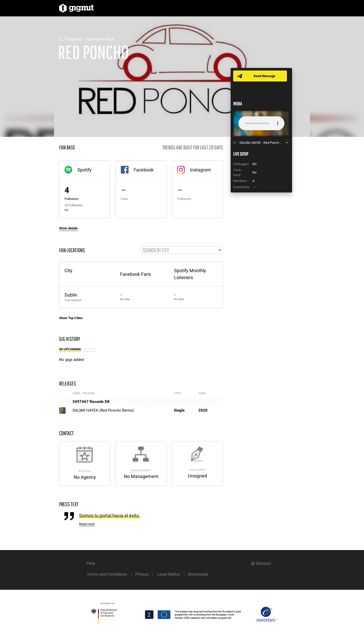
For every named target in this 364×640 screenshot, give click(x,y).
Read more (87, 524)
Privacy (142, 574)
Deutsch (264, 563)
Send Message (265, 76)
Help (91, 563)
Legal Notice (168, 574)
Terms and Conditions (107, 574)
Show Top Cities (71, 318)
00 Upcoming (70, 349)
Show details (68, 228)
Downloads (198, 574)
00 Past (89, 349)
